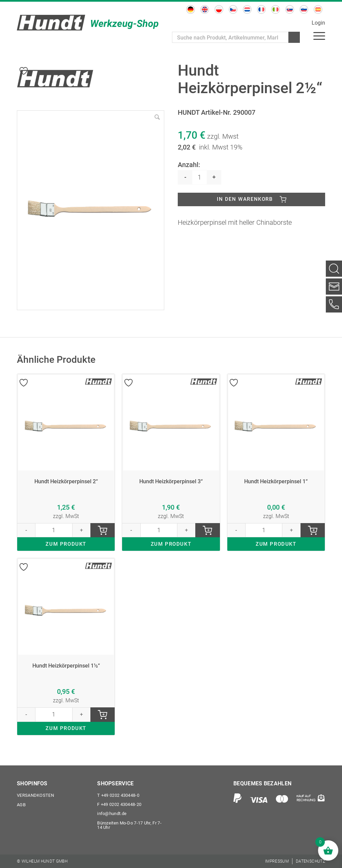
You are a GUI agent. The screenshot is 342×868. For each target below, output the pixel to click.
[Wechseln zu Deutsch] (191, 9)
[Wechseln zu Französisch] (261, 9)
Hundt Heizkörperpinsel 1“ (276, 484)
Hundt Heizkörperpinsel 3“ (171, 484)
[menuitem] (319, 35)
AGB (21, 804)
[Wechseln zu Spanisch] (318, 9)
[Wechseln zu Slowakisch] (290, 9)
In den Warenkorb (245, 200)
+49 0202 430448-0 (118, 795)
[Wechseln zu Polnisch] (219, 9)
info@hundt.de (112, 813)
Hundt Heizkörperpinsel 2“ (66, 484)
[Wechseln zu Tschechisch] (233, 9)
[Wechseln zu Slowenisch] (304, 9)
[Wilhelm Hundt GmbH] (88, 23)
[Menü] (319, 35)
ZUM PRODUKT (66, 548)
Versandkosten (35, 795)
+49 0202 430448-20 (119, 804)
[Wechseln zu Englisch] (205, 9)
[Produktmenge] (199, 177)
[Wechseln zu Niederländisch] (247, 9)
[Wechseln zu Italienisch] (276, 9)
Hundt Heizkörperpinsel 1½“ (66, 671)
